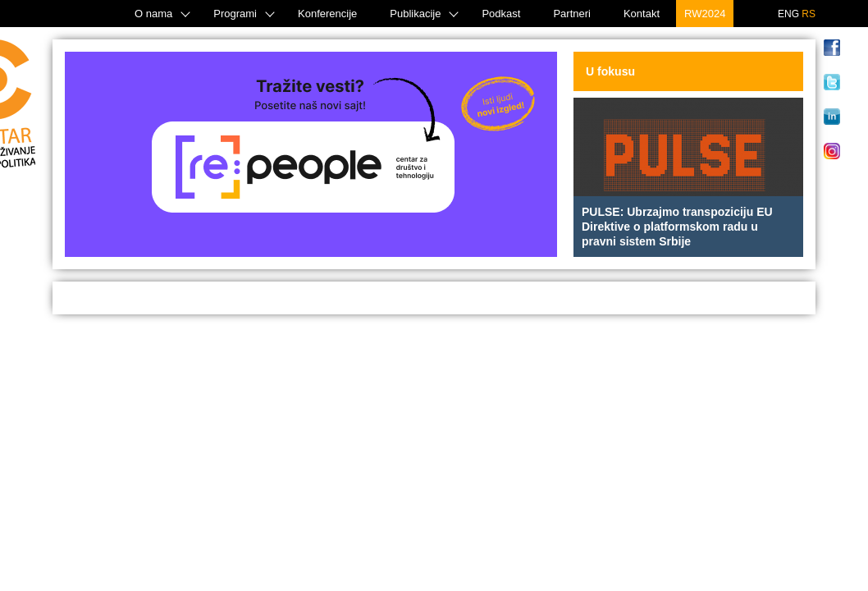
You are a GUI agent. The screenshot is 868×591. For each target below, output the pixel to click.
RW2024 (705, 14)
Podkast (501, 14)
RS (809, 14)
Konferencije (327, 14)
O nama (153, 14)
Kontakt (642, 14)
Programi (235, 14)
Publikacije (415, 14)
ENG (788, 14)
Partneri (572, 14)
